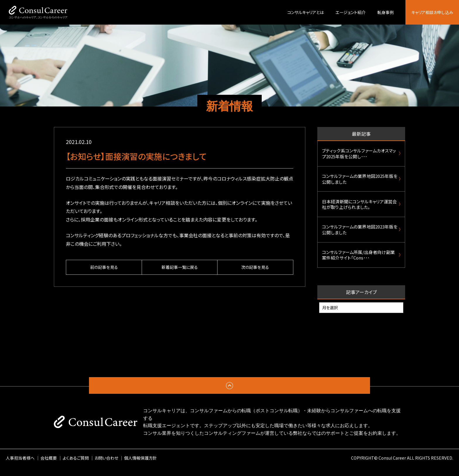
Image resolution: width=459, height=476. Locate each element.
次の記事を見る (255, 267)
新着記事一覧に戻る (180, 267)
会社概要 (49, 467)
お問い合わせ (106, 467)
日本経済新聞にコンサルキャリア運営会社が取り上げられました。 (359, 209)
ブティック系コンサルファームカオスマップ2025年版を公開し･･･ (359, 154)
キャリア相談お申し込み (432, 12)
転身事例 (386, 12)
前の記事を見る (104, 267)
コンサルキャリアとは (305, 12)
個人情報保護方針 (141, 467)
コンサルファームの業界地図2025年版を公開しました (360, 182)
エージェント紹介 (351, 12)
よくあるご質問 (76, 467)
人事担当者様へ (20, 467)
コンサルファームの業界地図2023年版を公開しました (360, 236)
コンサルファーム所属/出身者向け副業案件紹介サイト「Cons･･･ (358, 263)
